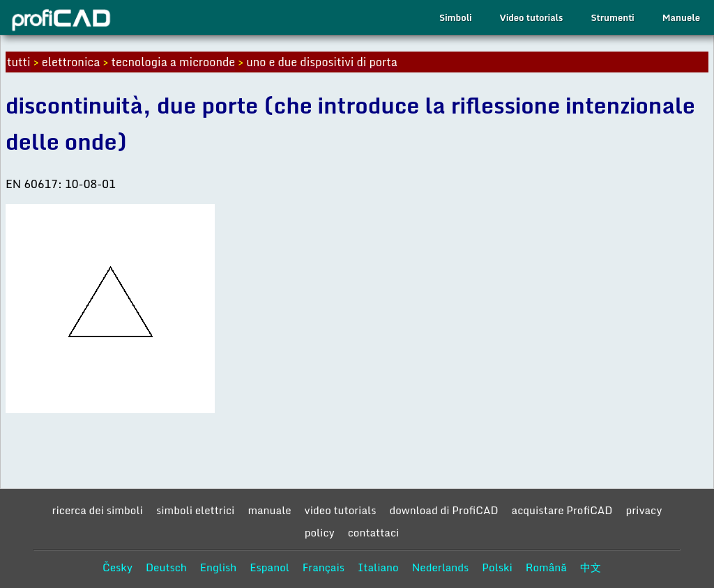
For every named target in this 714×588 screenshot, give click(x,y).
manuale (269, 510)
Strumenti (612, 17)
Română (546, 567)
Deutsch (166, 567)
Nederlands (441, 567)
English (219, 567)
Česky (117, 567)
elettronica (71, 62)
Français (324, 567)
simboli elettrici (196, 510)
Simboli (455, 17)
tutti (19, 62)
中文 (591, 567)
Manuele (681, 17)
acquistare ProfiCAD (562, 510)
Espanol (269, 567)
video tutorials (341, 510)
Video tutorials (531, 17)
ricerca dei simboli (98, 510)
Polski (497, 567)
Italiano (378, 567)
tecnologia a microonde (173, 62)
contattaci (374, 532)
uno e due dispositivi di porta (322, 62)
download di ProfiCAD (443, 510)
